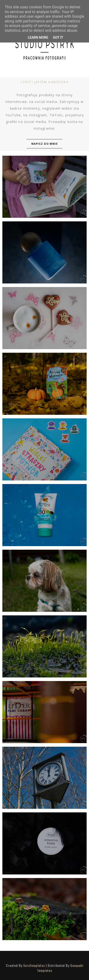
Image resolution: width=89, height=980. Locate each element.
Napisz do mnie (44, 144)
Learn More (38, 37)
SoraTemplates (34, 965)
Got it (58, 37)
